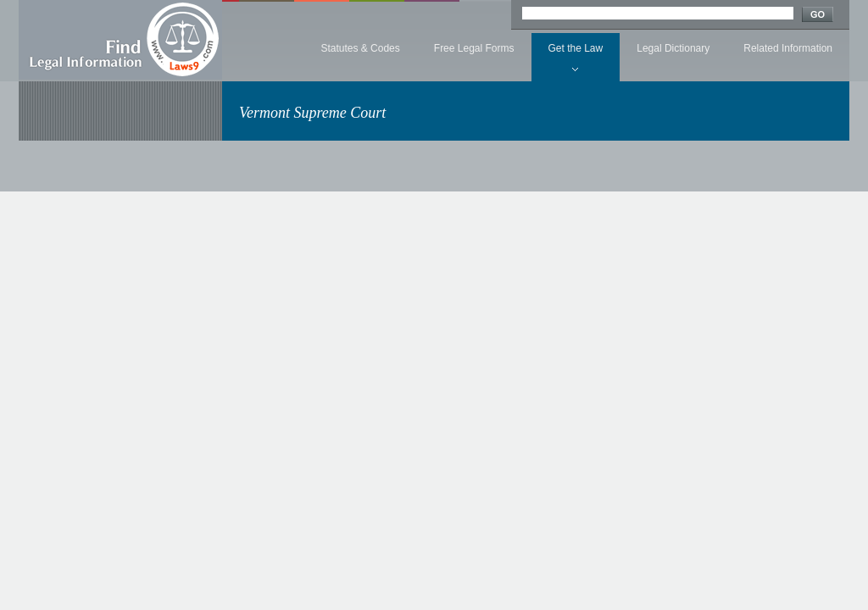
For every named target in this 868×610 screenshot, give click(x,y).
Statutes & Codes (360, 48)
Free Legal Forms (474, 48)
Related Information (788, 48)
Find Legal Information (120, 40)
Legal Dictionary (673, 48)
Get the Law (576, 48)
